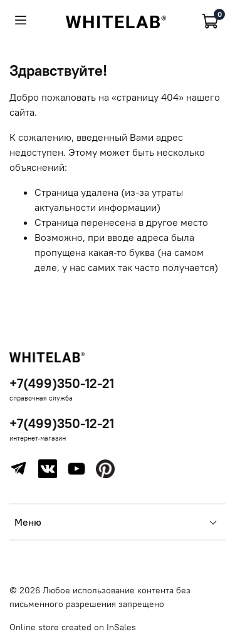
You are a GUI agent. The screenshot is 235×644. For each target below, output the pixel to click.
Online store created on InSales (73, 627)
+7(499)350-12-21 (62, 383)
